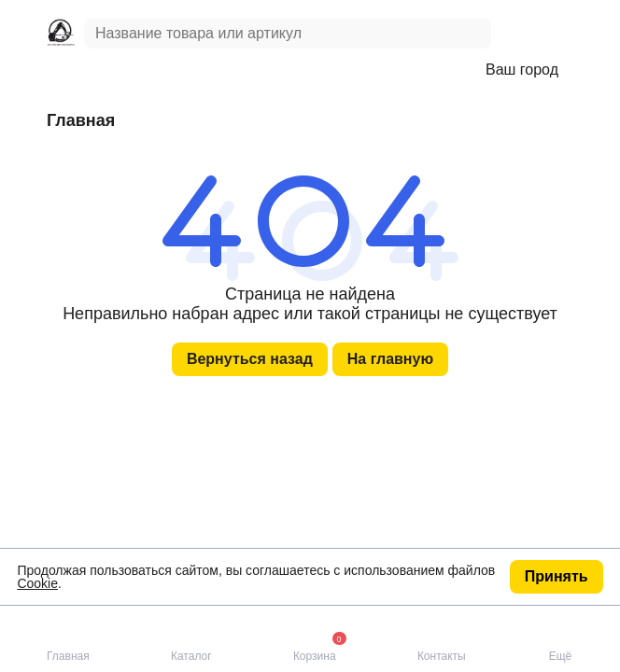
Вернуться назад (250, 359)
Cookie (37, 583)
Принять (557, 576)
